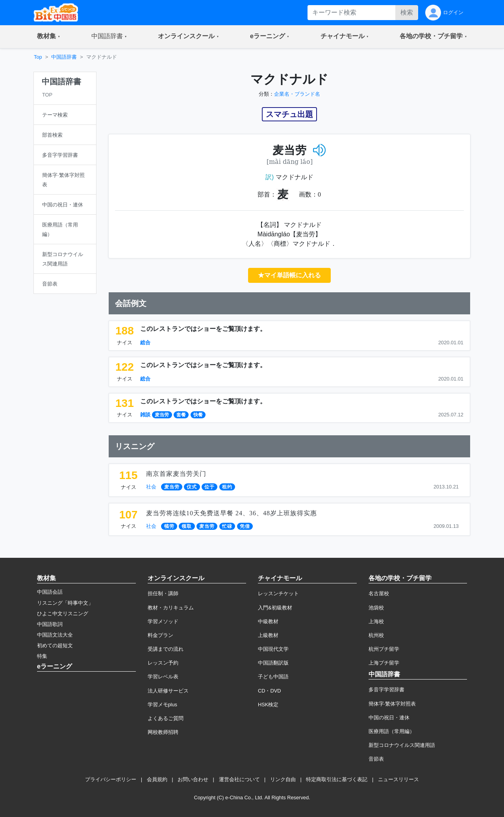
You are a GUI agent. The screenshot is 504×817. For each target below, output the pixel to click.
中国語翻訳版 (273, 663)
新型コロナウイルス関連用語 (402, 745)
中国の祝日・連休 (389, 718)
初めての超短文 (55, 645)
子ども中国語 (273, 677)
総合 (145, 343)
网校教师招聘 (163, 732)
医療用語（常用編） (392, 731)
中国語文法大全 (55, 635)
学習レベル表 (163, 677)
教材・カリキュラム (171, 608)
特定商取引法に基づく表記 (337, 779)
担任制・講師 (163, 593)
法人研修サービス (168, 691)
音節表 (376, 759)
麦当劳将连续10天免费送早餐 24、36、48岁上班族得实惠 (232, 513)
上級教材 (268, 635)
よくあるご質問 (166, 718)
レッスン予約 (163, 663)
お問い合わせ (193, 779)
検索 (407, 12)
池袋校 (376, 608)
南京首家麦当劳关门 (176, 474)
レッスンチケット (278, 593)
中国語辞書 (64, 57)
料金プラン (160, 635)
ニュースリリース (398, 779)
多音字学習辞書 (386, 690)
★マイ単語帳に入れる (289, 275)
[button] (49, 37)
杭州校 (376, 635)
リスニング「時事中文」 (65, 603)
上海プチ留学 (384, 663)
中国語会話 (50, 592)
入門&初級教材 (275, 608)
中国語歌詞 (50, 624)
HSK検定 (268, 705)
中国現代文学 (273, 649)
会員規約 (157, 779)
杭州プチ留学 (384, 649)
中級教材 (268, 621)
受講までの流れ (166, 649)
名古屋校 (379, 593)
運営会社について (239, 779)
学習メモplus (162, 705)
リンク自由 (283, 779)
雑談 (145, 415)
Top (38, 57)
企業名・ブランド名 (297, 94)
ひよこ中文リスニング (63, 614)
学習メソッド (163, 621)
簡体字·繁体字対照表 (392, 704)
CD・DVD (270, 691)
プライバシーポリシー (111, 779)
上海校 (376, 621)
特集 (42, 656)
